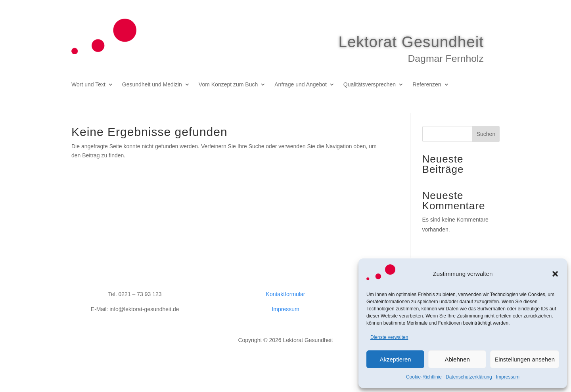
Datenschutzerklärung (469, 377)
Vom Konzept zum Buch (228, 89)
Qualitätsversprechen (370, 89)
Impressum (508, 377)
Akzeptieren (395, 359)
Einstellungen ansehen (525, 359)
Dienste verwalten (389, 337)
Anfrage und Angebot (301, 89)
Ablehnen (457, 359)
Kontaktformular (286, 309)
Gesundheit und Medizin (152, 89)
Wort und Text (88, 89)
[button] (555, 274)
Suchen (486, 149)
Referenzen (427, 89)
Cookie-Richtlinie (424, 377)
